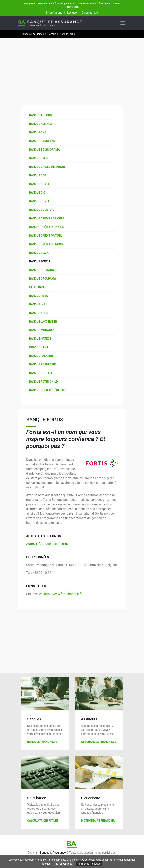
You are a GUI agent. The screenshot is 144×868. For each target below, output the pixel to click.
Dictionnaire (91, 798)
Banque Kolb (38, 313)
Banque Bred (38, 158)
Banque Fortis (40, 261)
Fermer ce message (89, 864)
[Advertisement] (72, 69)
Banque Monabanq (43, 330)
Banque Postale (41, 373)
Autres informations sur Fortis (47, 544)
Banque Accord (40, 115)
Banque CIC (37, 193)
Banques (34, 719)
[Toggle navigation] (123, 23)
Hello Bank (37, 287)
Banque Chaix (39, 184)
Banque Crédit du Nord (46, 244)
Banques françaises (42, 742)
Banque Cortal (40, 201)
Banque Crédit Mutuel (45, 236)
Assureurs (89, 719)
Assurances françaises (99, 742)
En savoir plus (64, 864)
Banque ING (37, 304)
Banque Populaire (42, 364)
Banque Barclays (42, 141)
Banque (52, 34)
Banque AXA (38, 132)
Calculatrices (90, 13)
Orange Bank (39, 347)
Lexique (72, 13)
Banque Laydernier (43, 322)
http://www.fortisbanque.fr (63, 594)
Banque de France (42, 270)
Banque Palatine (41, 356)
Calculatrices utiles (43, 821)
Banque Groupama (43, 279)
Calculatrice (37, 798)
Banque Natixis (40, 339)
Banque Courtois (42, 210)
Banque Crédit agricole (47, 218)
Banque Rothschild (43, 382)
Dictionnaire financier (98, 821)
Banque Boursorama (44, 150)
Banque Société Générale (48, 390)
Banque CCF (37, 175)
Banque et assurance (33, 34)
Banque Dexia (39, 253)
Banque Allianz (41, 124)
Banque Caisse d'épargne (47, 167)
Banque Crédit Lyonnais (47, 227)
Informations (54, 13)
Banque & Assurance (53, 853)
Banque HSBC (39, 296)
